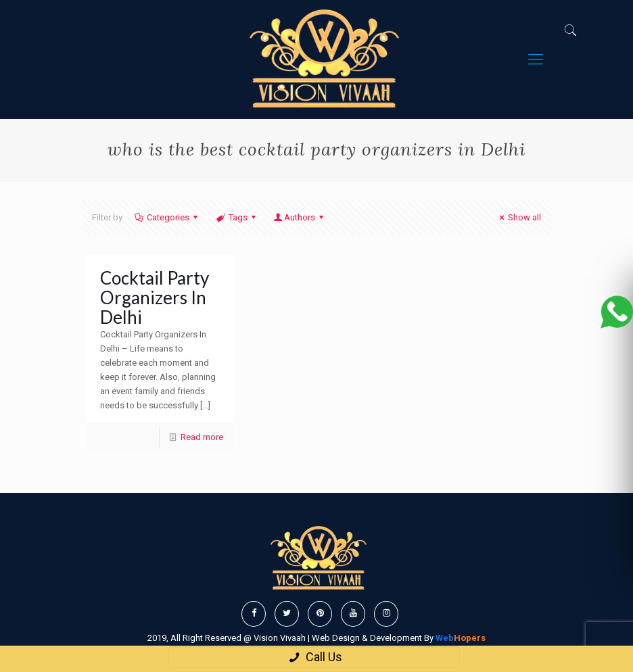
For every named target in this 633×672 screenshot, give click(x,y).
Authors (300, 217)
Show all (518, 217)
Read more (202, 437)
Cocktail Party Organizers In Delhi (155, 297)
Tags (236, 217)
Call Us (314, 657)
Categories (167, 217)
